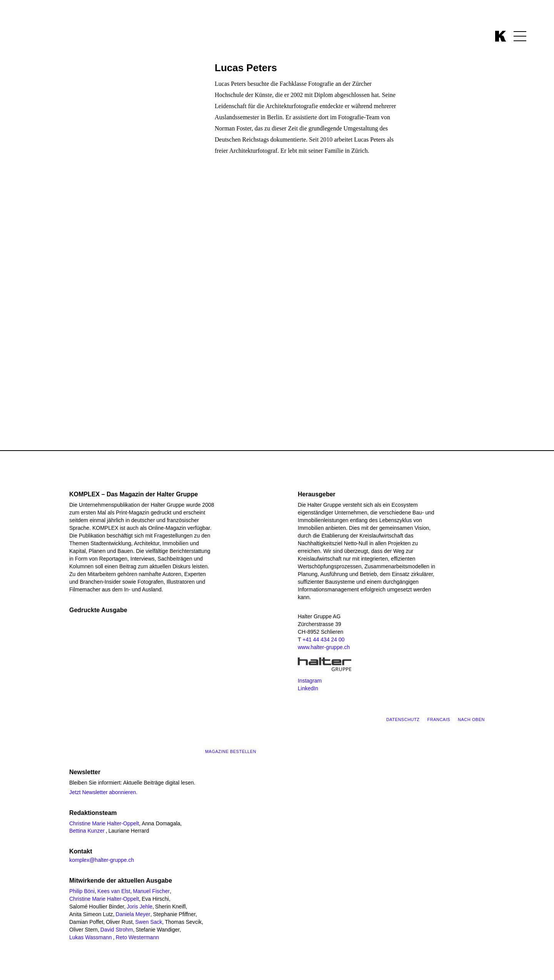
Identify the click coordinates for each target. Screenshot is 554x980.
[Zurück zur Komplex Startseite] (501, 36)
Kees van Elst (114, 891)
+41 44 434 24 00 (323, 639)
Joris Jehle (139, 907)
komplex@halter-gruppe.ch (102, 860)
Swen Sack (149, 922)
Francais (439, 720)
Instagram (310, 681)
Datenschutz (403, 720)
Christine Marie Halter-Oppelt (104, 823)
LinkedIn (308, 688)
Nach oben (471, 720)
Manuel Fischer (152, 891)
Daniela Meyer (133, 914)
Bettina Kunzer (87, 831)
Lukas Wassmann (91, 937)
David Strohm (117, 930)
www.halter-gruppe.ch (324, 647)
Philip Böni (82, 891)
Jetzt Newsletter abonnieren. (103, 792)
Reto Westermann (138, 937)
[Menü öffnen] (520, 36)
